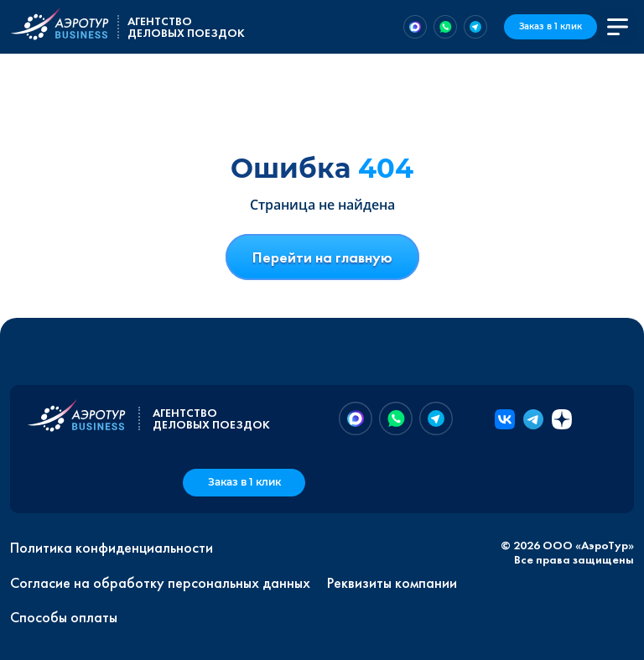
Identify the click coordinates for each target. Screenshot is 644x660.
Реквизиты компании (392, 583)
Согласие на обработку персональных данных (160, 583)
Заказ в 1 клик (551, 26)
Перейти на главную (322, 257)
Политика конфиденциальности (112, 548)
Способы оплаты (64, 617)
